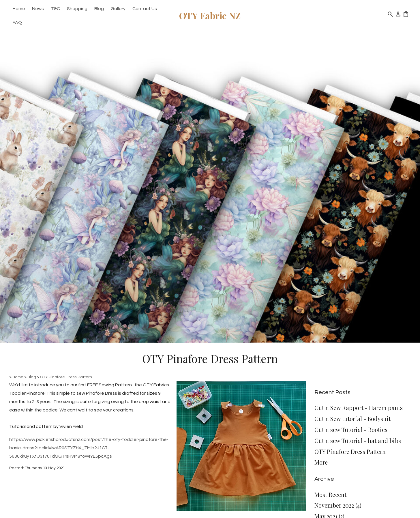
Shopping (77, 9)
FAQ (17, 23)
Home (19, 9)
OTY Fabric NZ (210, 15)
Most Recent (330, 494)
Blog (99, 9)
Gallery (118, 9)
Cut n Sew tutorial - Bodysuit (352, 419)
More (321, 462)
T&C (55, 9)
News (38, 9)
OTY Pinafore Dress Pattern (66, 377)
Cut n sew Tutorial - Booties (351, 430)
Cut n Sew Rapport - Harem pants (359, 408)
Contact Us (145, 9)
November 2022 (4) (338, 505)
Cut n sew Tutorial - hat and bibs (358, 440)
